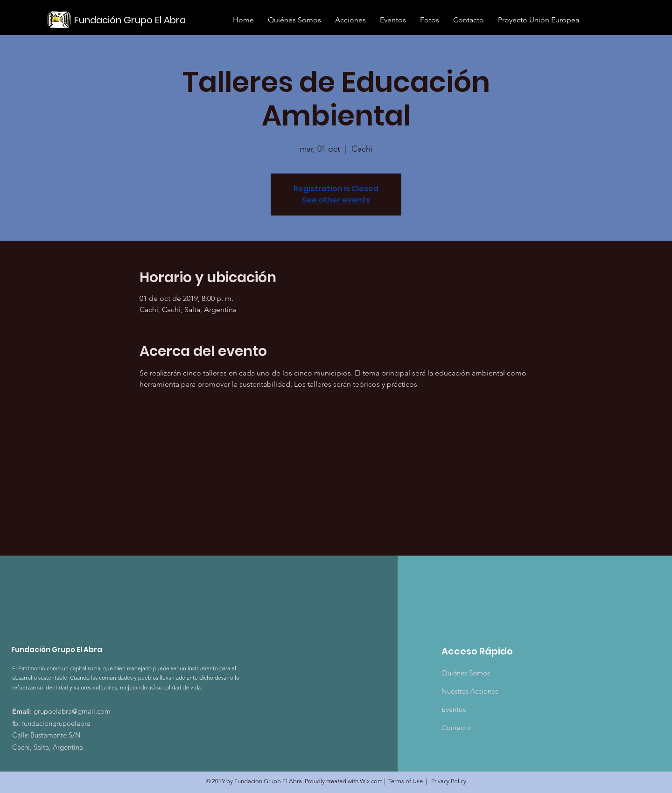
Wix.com (371, 781)
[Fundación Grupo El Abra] (131, 20)
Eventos (454, 709)
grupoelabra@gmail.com (72, 711)
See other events (336, 200)
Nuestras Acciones (470, 691)
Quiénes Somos (466, 673)
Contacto (456, 727)
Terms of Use (406, 781)
